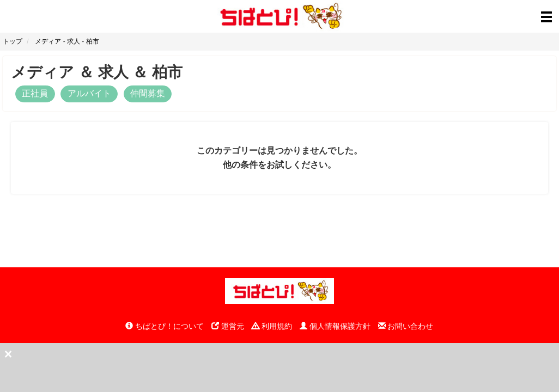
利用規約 (272, 326)
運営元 (228, 326)
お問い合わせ (406, 326)
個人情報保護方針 (335, 326)
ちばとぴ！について (165, 326)
